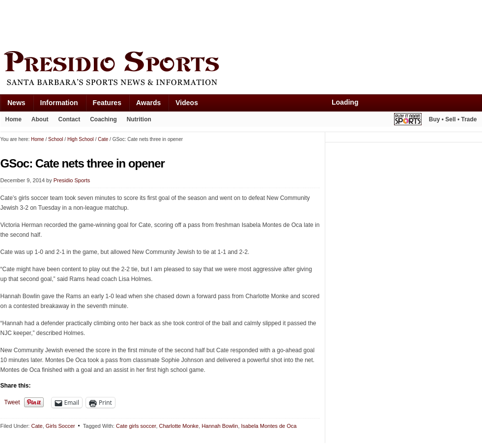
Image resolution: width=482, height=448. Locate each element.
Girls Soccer (60, 426)
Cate (37, 426)
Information (59, 103)
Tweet (12, 402)
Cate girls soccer (136, 426)
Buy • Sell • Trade (453, 119)
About (40, 119)
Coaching (103, 119)
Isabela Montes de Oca (269, 426)
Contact (70, 119)
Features (107, 103)
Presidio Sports (241, 70)
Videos (187, 103)
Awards (148, 103)
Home (14, 119)
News (16, 103)
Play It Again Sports (408, 121)
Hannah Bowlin (220, 426)
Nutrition (139, 119)
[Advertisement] (179, 23)
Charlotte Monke (179, 426)
